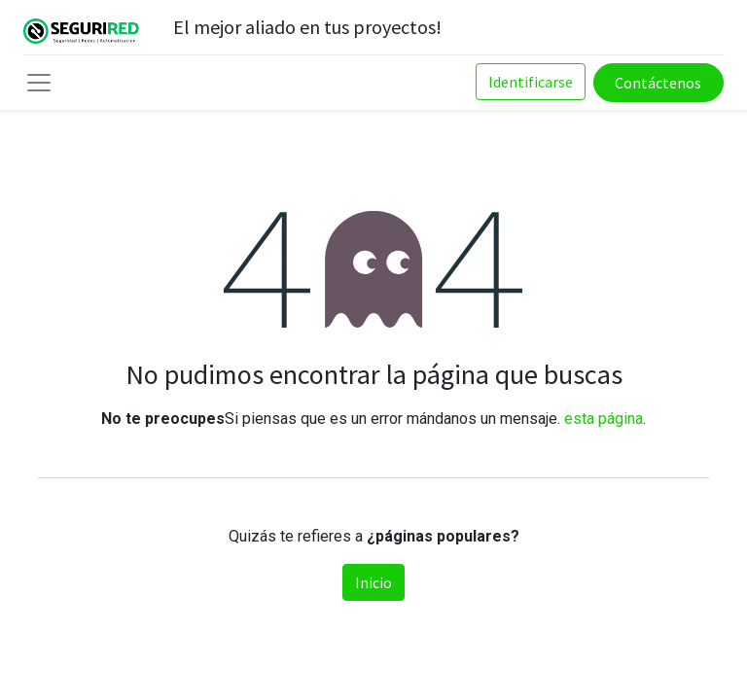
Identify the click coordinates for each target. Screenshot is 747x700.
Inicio (373, 582)
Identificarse (531, 82)
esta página (604, 419)
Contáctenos (658, 83)
